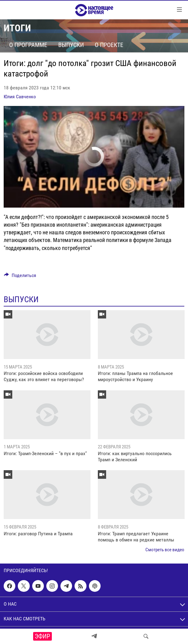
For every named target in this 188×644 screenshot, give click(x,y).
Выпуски (71, 45)
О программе (28, 45)
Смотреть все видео (165, 550)
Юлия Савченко (20, 97)
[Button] (20, 277)
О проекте (109, 45)
